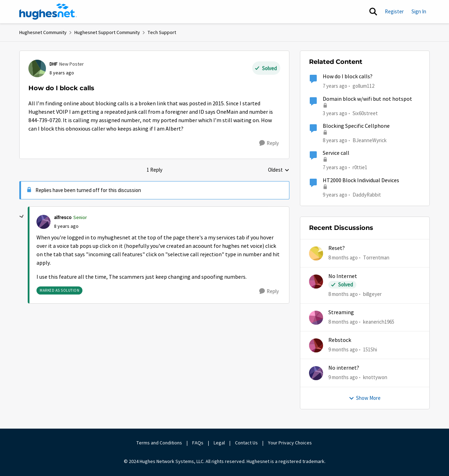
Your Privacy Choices (290, 443)
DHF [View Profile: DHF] (53, 64)
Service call (336, 153)
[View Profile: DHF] (37, 68)
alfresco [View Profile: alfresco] (63, 217)
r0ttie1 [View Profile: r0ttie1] (360, 167)
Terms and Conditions (159, 443)
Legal (219, 443)
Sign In (419, 11)
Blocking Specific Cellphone (356, 126)
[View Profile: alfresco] (43, 222)
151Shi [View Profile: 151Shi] (370, 349)
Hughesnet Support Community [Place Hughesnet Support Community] (107, 32)
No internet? (344, 368)
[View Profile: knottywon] (316, 373)
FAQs (198, 443)
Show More (365, 398)
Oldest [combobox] (279, 170)
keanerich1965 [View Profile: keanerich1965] (379, 322)
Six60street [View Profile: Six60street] (365, 113)
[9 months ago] (343, 350)
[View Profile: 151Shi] (316, 345)
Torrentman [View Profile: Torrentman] (376, 257)
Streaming (341, 312)
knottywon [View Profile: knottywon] (375, 377)
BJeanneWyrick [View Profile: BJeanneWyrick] (370, 140)
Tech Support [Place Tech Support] (162, 32)
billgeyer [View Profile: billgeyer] (372, 294)
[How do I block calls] (66, 226)
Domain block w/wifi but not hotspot (367, 99)
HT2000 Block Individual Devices (361, 180)
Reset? (337, 248)
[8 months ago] (343, 258)
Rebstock (340, 340)
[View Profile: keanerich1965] (316, 318)
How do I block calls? (348, 77)
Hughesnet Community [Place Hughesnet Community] (43, 32)
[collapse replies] (22, 217)
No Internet (343, 276)
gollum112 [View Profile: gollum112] (363, 86)
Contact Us (246, 443)
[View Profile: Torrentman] (316, 253)
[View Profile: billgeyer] (316, 282)
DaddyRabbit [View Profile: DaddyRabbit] (367, 194)
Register (394, 11)
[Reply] (269, 143)
